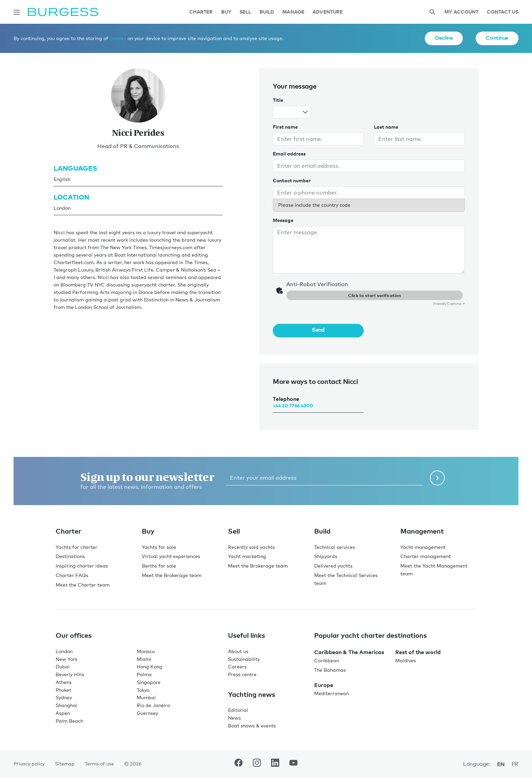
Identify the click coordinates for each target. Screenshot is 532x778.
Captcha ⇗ (449, 303)
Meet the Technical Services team (346, 579)
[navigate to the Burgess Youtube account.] (293, 764)
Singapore (149, 682)
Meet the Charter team (83, 585)
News (234, 718)
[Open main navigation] (17, 12)
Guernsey (147, 713)
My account (461, 12)
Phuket (63, 690)
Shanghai (66, 705)
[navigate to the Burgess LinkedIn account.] (275, 764)
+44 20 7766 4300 (293, 405)
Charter (201, 12)
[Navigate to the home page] (63, 12)
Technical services (335, 547)
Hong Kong (149, 666)
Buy (226, 12)
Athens (64, 682)
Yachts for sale (159, 547)
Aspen (63, 713)
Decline (444, 38)
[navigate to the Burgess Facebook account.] (239, 764)
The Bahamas (330, 670)
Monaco (146, 651)
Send (318, 330)
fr (515, 764)
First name (285, 127)
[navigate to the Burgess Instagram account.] (257, 764)
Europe (324, 685)
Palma (144, 674)
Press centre (242, 674)
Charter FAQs (72, 575)
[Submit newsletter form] (437, 478)
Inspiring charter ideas (82, 566)
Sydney (64, 697)
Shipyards (326, 556)
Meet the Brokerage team (172, 575)
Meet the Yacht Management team (434, 570)
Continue (497, 38)
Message (283, 220)
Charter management (426, 556)
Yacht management (423, 547)
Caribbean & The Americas (349, 652)
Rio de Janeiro (153, 705)
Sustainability (244, 659)
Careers (237, 666)
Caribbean (327, 660)
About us (238, 651)
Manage (293, 12)
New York (66, 659)
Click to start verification (375, 295)
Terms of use (99, 764)
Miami (144, 659)
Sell (245, 12)
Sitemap (65, 764)
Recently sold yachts (251, 547)
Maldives (406, 660)
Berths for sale (159, 566)
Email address (289, 154)
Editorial (238, 710)
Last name (386, 127)
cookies (118, 38)
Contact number (292, 180)
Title (278, 100)
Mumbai (146, 697)
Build (267, 12)
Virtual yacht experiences (171, 556)
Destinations (70, 556)
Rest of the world (418, 652)
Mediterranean (331, 693)
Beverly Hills (70, 674)
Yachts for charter (77, 547)
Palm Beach (69, 721)
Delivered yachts (333, 566)
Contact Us (503, 12)
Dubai (63, 666)
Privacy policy (29, 764)
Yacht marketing (247, 556)
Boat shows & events (252, 726)
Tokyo (143, 690)
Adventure (328, 12)
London (64, 651)
